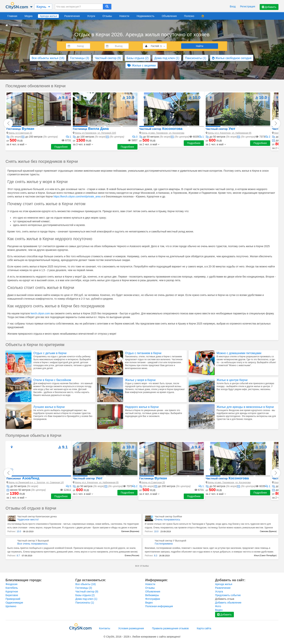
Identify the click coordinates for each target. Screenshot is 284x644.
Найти (200, 46)
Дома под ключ (167, 58)
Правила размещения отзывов (170, 628)
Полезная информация (159, 606)
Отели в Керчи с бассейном (52, 380)
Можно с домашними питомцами (239, 353)
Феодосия (11, 584)
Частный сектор (108, 58)
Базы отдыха (138, 58)
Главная (12, 16)
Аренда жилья (48, 16)
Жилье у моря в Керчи (140, 380)
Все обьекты (86, 584)
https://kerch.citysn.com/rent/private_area (77, 196)
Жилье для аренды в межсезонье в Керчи (245, 407)
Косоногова (161, 129)
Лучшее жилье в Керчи (49, 407)
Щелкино (11, 606)
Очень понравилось (167, 519)
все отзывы (142, 566)
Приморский (13, 599)
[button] (17, 144)
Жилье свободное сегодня (232, 58)
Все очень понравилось (33, 544)
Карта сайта (204, 628)
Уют (221, 129)
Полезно (189, 16)
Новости (124, 16)
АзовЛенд (23, 478)
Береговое (12, 595)
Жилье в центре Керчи (232, 380)
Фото (218, 606)
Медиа (28, 16)
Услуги (91, 16)
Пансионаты (196, 58)
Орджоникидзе (14, 603)
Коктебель (12, 588)
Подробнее (61, 147)
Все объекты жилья (48, 58)
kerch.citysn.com (40, 313)
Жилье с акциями (142, 65)
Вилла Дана (91, 129)
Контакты (104, 628)
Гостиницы (80, 58)
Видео (149, 603)
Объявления (169, 16)
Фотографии (153, 599)
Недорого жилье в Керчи (142, 407)
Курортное (12, 592)
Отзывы (107, 16)
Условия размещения (131, 628)
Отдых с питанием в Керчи (143, 353)
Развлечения (72, 16)
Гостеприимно (164, 544)
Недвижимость (145, 16)
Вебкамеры (152, 595)
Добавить (269, 7)
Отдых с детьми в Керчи (50, 353)
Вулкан (20, 129)
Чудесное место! (28, 519)
